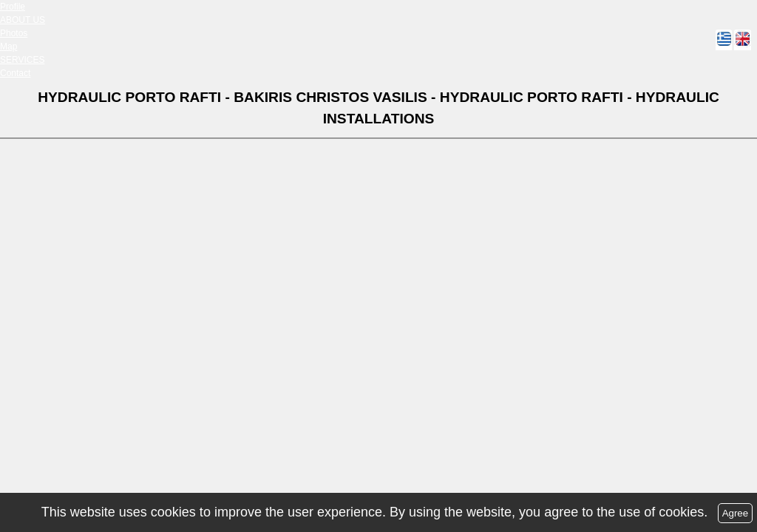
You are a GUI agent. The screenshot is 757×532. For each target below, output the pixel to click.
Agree (736, 513)
